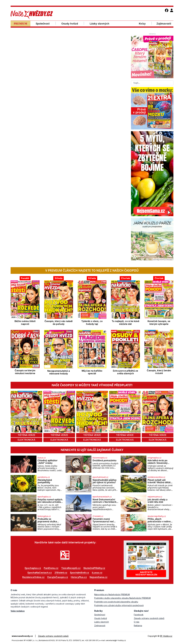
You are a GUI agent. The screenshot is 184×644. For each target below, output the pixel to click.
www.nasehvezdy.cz (22, 636)
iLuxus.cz (97, 573)
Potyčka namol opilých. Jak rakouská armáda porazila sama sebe (50, 501)
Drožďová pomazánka (104, 461)
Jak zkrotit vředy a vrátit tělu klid (157, 501)
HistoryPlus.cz (79, 577)
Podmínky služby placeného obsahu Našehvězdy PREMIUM (122, 598)
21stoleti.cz (98, 516)
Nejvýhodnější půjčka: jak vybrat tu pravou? (105, 481)
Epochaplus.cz (33, 568)
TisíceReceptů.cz (71, 568)
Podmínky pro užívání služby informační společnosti (119, 605)
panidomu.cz (44, 477)
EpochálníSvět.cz (80, 573)
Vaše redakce (18, 611)
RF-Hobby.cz (166, 636)
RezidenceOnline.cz (33, 577)
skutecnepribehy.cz (157, 516)
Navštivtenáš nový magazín (146, 573)
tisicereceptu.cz (100, 458)
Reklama (138, 626)
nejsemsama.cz (155, 497)
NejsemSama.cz (99, 577)
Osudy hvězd (101, 618)
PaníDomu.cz (51, 568)
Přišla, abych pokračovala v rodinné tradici (160, 520)
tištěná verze (26, 435)
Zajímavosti (100, 626)
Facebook (139, 615)
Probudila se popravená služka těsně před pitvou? (48, 520)
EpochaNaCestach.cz (40, 573)
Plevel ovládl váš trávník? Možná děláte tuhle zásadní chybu (160, 481)
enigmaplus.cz (154, 458)
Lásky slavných (102, 622)
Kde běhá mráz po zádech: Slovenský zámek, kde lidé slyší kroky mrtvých (159, 462)
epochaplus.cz (44, 497)
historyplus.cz (44, 516)
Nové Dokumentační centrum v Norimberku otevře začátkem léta (105, 501)
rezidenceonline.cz (156, 477)
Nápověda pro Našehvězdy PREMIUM (112, 594)
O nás (137, 622)
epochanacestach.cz (102, 497)
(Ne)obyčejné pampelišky (45, 481)
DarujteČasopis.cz (58, 577)
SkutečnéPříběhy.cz (94, 568)
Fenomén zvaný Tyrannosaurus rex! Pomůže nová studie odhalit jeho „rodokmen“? (104, 520)
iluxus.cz (42, 458)
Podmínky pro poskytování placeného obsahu (116, 602)
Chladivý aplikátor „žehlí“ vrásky (48, 462)
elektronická (26, 440)
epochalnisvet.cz (100, 477)
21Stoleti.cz (61, 573)
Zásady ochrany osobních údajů (149, 618)
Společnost (100, 615)
